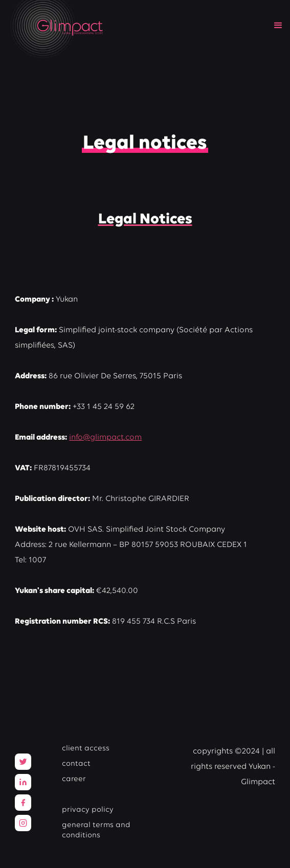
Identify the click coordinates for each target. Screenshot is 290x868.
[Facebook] (23, 803)
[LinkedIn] (23, 782)
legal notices (86, 795)
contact (76, 764)
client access (86, 749)
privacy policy (88, 810)
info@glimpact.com (105, 438)
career (74, 779)
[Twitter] (23, 762)
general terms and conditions (96, 830)
